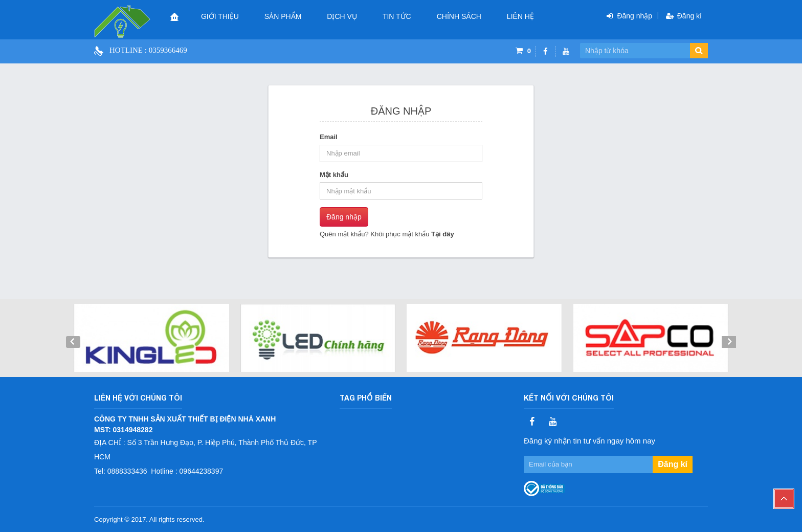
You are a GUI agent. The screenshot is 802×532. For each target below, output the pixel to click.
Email (329, 137)
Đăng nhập (344, 217)
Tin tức (397, 16)
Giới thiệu (220, 16)
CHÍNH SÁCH (459, 16)
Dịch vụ (342, 16)
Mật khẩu (334, 175)
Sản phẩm (283, 16)
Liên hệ (520, 16)
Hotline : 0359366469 (148, 50)
